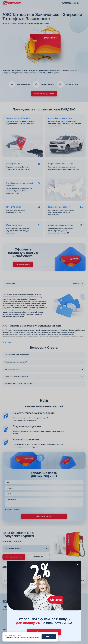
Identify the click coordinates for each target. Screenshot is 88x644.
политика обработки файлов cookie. (27, 638)
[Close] (76, 565)
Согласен (49, 637)
